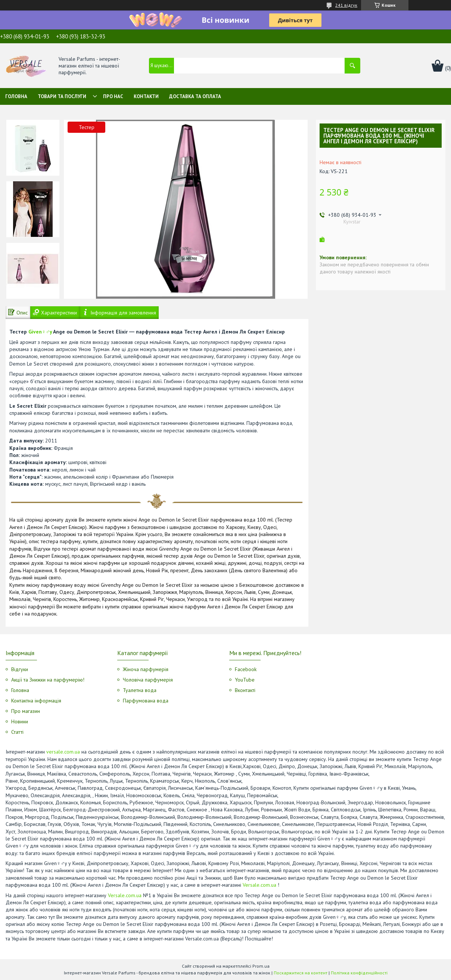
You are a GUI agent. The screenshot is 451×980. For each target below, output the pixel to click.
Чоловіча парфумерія (148, 680)
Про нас (113, 96)
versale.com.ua (63, 752)
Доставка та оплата (195, 96)
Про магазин (26, 711)
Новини (20, 721)
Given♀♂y (40, 332)
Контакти (146, 96)
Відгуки (20, 669)
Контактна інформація (36, 701)
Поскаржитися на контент (301, 973)
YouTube (245, 680)
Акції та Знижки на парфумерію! (48, 680)
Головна (16, 96)
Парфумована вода (146, 701)
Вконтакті (245, 690)
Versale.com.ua (259, 885)
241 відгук (346, 5)
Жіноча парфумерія (146, 669)
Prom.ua (261, 966)
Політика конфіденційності (359, 973)
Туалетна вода (140, 690)
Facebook (246, 669)
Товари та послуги (62, 96)
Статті (17, 732)
